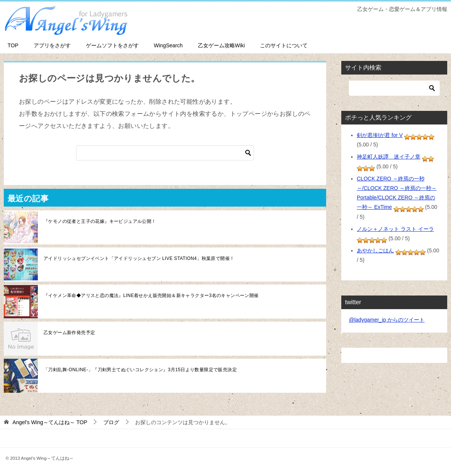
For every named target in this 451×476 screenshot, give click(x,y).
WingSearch (168, 45)
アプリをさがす (52, 45)
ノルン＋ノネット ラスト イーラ (395, 229)
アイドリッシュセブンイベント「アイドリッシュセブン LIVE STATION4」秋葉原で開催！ (139, 258)
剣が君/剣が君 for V (380, 135)
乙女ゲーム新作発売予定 (69, 333)
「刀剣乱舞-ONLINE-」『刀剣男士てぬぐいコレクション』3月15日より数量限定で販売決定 (140, 370)
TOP (13, 45)
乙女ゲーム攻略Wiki (221, 45)
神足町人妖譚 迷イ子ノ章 (389, 157)
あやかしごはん (375, 250)
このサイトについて (284, 45)
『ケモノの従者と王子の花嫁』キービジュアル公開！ (100, 221)
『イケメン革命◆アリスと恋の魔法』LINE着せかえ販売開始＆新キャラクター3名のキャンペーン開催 (151, 296)
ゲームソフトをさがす (112, 45)
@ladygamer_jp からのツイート (387, 320)
